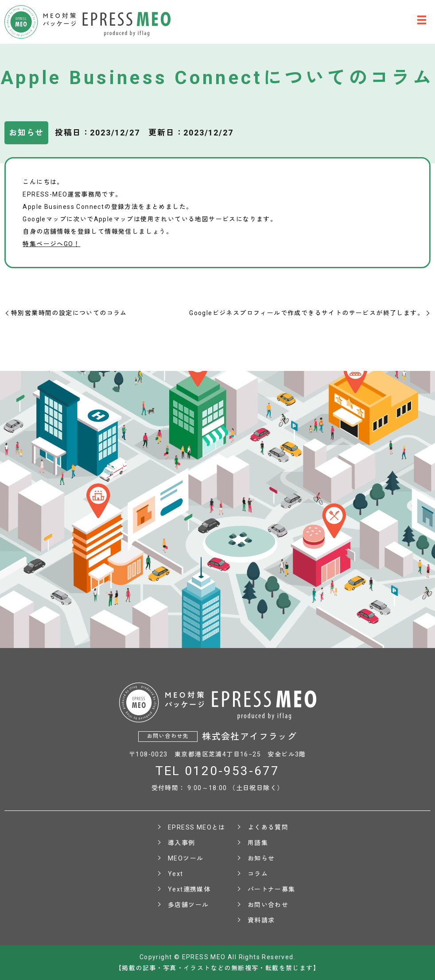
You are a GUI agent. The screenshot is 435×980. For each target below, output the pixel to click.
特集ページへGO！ (51, 244)
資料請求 (261, 920)
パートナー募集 (272, 889)
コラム (258, 874)
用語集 (258, 843)
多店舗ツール (188, 905)
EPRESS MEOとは (197, 827)
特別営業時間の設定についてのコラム (69, 313)
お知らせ (261, 858)
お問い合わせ (268, 905)
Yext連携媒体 (189, 889)
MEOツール (186, 858)
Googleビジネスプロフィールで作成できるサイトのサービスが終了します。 (307, 313)
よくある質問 (268, 827)
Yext (176, 874)
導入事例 (182, 843)
